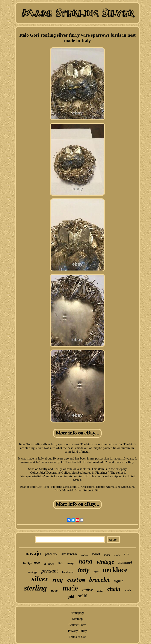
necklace (115, 570)
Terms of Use (78, 637)
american (69, 554)
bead (96, 554)
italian (100, 591)
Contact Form (78, 625)
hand (86, 561)
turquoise (31, 562)
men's (117, 555)
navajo (33, 553)
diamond (125, 563)
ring (58, 580)
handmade (68, 572)
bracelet (99, 580)
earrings (32, 572)
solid (83, 596)
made (70, 588)
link (61, 563)
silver (40, 579)
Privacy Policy (77, 631)
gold (71, 597)
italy (84, 570)
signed (119, 581)
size (127, 554)
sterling (35, 588)
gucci (55, 591)
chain (114, 589)
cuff (96, 572)
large (71, 563)
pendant (50, 571)
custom (76, 580)
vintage (105, 562)
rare (107, 555)
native (88, 590)
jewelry (51, 554)
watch (128, 590)
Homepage (78, 613)
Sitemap (77, 619)
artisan (85, 555)
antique (49, 564)
